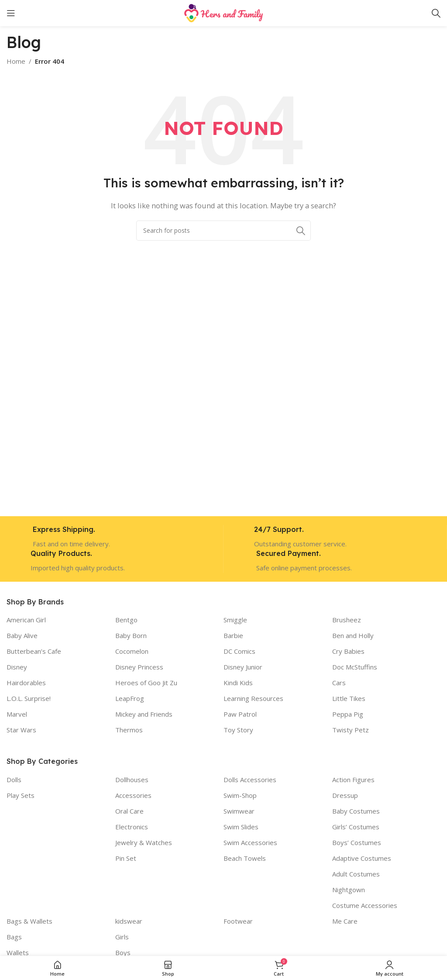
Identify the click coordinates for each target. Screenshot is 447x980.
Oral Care (129, 811)
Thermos (129, 730)
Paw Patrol (240, 714)
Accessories (133, 795)
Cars (339, 683)
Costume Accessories (365, 905)
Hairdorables (26, 683)
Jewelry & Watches (144, 842)
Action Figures (353, 780)
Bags (14, 937)
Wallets (18, 952)
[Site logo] (223, 12)
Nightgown (349, 890)
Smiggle (235, 620)
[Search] (436, 13)
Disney (17, 667)
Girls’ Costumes (356, 827)
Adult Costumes (356, 874)
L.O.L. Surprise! (29, 698)
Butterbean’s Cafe (34, 651)
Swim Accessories (250, 842)
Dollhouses (132, 780)
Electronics (132, 827)
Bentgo (126, 620)
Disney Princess (139, 667)
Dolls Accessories (250, 780)
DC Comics (239, 651)
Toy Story (238, 730)
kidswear (129, 921)
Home (16, 61)
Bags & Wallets (29, 921)
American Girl (26, 620)
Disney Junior (243, 667)
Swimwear (239, 811)
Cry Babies (348, 651)
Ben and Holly (353, 635)
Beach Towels (245, 858)
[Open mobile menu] (11, 13)
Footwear (238, 921)
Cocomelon (132, 651)
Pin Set (126, 858)
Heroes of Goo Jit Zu (146, 683)
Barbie (233, 635)
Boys (123, 952)
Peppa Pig (348, 714)
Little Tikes (349, 698)
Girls (122, 937)
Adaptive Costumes (362, 858)
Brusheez (347, 620)
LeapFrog (130, 698)
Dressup (345, 795)
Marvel (17, 714)
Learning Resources (253, 698)
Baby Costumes (356, 811)
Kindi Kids (238, 683)
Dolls (14, 780)
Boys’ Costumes (357, 842)
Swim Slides (241, 827)
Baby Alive (22, 635)
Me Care (345, 921)
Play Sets (21, 795)
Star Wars (21, 730)
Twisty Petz (351, 730)
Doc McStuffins (355, 667)
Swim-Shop (240, 795)
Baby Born (131, 635)
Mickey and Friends (144, 714)
